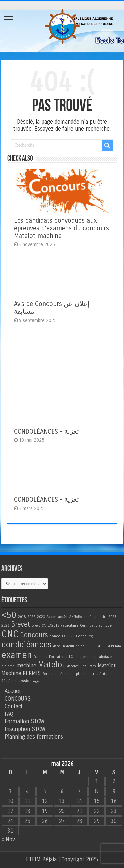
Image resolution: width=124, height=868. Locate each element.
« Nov (8, 840)
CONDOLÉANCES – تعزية (46, 431)
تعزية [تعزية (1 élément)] (37, 681)
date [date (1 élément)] (56, 646)
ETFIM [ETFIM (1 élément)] (96, 646)
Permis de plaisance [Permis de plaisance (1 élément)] (58, 674)
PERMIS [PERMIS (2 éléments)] (32, 673)
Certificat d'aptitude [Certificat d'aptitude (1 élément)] (96, 625)
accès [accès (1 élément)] (63, 617)
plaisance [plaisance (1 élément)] (84, 674)
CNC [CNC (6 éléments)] (10, 634)
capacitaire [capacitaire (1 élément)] (70, 625)
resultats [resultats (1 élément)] (100, 674)
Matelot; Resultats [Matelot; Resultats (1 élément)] (81, 666)
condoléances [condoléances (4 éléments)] (26, 645)
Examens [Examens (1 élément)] (40, 657)
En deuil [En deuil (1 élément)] (68, 646)
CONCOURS (18, 699)
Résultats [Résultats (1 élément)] (9, 681)
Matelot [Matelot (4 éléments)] (51, 665)
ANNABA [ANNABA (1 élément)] (76, 617)
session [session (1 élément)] (25, 681)
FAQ (9, 714)
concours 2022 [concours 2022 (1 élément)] (62, 636)
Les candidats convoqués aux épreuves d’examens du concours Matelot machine (62, 228)
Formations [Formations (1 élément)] (58, 657)
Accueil (13, 691)
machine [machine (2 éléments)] (26, 666)
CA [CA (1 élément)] (44, 625)
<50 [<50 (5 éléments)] (9, 615)
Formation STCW (24, 722)
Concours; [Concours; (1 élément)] (84, 636)
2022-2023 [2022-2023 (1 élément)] (36, 617)
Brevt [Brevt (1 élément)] (36, 625)
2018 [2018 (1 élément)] (22, 617)
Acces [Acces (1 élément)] (52, 617)
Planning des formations (34, 737)
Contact (14, 706)
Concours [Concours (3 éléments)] (34, 635)
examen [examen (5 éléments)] (17, 655)
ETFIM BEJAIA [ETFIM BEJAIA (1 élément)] (111, 646)
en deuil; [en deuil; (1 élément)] (83, 646)
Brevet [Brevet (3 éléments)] (21, 624)
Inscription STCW (25, 729)
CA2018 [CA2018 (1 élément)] (53, 625)
